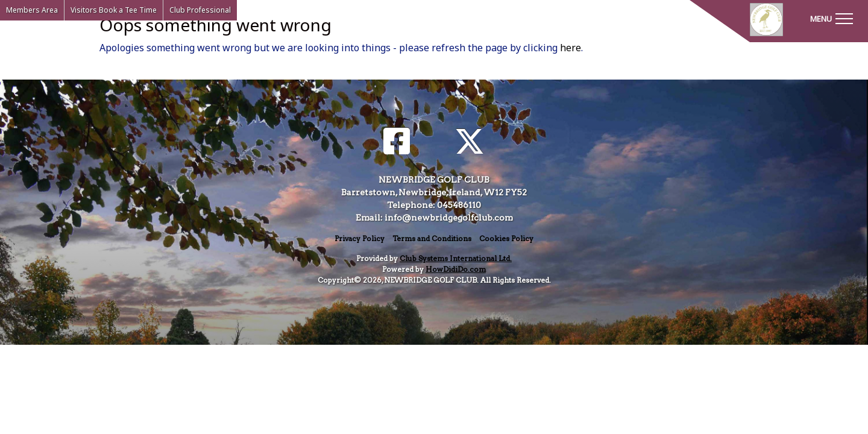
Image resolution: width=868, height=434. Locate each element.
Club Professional (200, 10)
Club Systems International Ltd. (456, 258)
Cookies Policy (506, 238)
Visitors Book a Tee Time (114, 10)
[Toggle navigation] (831, 18)
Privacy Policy (360, 238)
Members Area (32, 10)
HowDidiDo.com (456, 269)
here (571, 48)
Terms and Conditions (432, 238)
